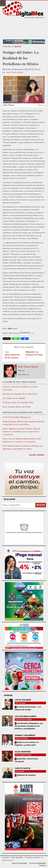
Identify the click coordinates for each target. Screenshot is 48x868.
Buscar (41, 505)
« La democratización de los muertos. (12, 355)
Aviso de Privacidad (19, 863)
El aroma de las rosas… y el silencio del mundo (28, 708)
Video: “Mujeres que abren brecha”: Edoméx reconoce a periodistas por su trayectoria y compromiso (21, 432)
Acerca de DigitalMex (38, 863)
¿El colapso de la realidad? (14, 398)
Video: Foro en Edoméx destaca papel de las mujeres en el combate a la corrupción (22, 440)
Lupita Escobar (23, 700)
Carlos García (23, 768)
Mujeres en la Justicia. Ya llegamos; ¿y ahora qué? (27, 744)
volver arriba (36, 455)
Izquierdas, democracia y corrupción (26, 760)
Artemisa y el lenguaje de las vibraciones (20, 394)
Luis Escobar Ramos (26, 716)
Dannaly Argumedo (25, 735)
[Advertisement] (24, 28)
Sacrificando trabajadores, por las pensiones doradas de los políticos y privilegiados (29, 726)
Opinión (18, 47)
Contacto (43, 866)
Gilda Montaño (23, 752)
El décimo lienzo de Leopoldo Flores (18, 403)
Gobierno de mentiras (26, 775)
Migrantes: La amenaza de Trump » (34, 355)
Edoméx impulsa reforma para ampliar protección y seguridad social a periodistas (24, 423)
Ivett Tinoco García (15, 72)
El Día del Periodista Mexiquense (17, 417)
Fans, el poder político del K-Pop (17, 407)
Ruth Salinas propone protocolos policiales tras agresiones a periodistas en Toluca (23, 447)
